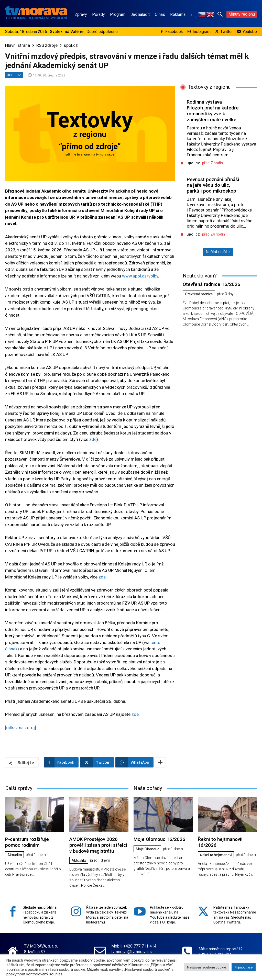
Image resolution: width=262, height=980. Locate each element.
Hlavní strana (18, 45)
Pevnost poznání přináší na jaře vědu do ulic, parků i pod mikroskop (213, 185)
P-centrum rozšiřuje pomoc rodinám (27, 842)
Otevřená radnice (199, 294)
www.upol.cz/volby (140, 276)
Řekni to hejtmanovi (216, 855)
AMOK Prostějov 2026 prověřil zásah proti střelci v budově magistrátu (98, 845)
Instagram (202, 32)
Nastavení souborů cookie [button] (206, 967)
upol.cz (71, 45)
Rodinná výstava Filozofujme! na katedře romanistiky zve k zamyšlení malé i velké (213, 111)
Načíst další (218, 252)
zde (93, 439)
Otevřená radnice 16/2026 (211, 284)
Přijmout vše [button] (244, 967)
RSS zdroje (47, 45)
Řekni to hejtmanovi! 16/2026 (220, 842)
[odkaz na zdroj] (21, 728)
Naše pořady (148, 788)
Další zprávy (19, 788)
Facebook (174, 32)
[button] (220, 14)
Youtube (250, 32)
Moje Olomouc (148, 849)
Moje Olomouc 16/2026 (159, 839)
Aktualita (15, 855)
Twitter (227, 32)
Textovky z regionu (209, 87)
